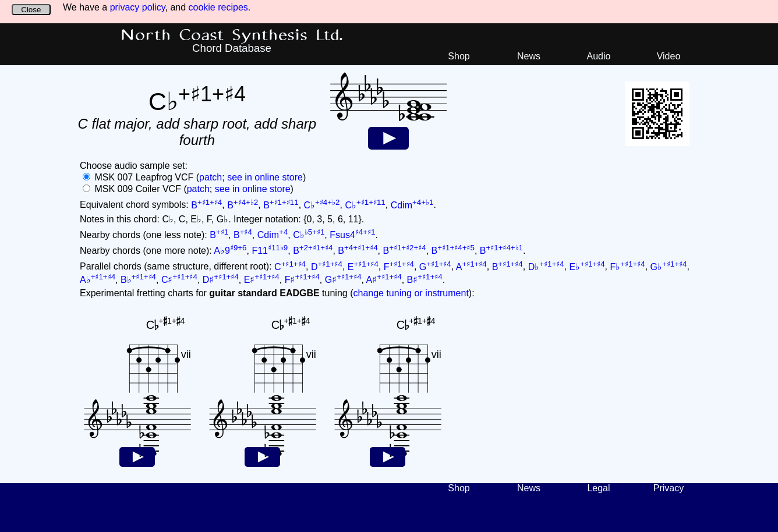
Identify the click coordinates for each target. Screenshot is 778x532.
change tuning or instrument (411, 293)
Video (669, 56)
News (529, 56)
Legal (598, 488)
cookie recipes (218, 7)
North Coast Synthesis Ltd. (232, 36)
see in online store (265, 177)
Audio (599, 56)
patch (211, 177)
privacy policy (138, 7)
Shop (459, 56)
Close (31, 10)
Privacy (669, 488)
